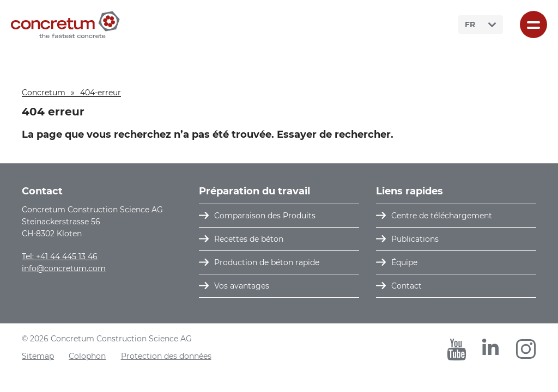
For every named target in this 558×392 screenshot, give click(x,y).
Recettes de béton (249, 239)
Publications (415, 239)
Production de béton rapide (267, 262)
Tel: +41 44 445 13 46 (60, 256)
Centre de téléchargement (442, 216)
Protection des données (166, 356)
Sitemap (38, 356)
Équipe (404, 262)
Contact (407, 286)
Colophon (87, 356)
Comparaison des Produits (265, 216)
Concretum (44, 93)
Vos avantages (242, 286)
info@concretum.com (64, 268)
